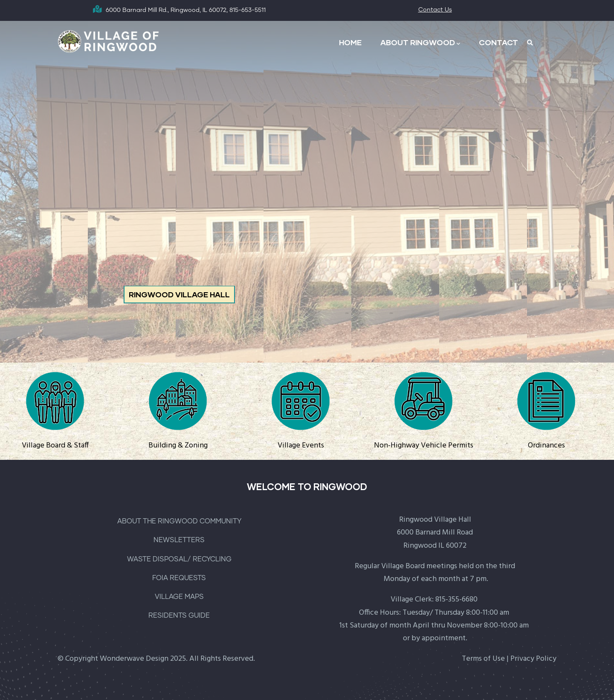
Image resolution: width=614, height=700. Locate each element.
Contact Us (435, 10)
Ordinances (546, 446)
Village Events (301, 446)
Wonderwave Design (134, 659)
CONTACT (498, 42)
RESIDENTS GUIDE (179, 616)
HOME (350, 42)
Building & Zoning (178, 446)
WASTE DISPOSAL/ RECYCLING (179, 559)
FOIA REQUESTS (179, 578)
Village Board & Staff (55, 446)
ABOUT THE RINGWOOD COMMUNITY (179, 521)
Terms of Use (483, 659)
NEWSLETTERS (179, 540)
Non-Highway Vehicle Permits (424, 446)
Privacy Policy (533, 659)
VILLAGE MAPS (179, 597)
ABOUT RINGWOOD (420, 43)
